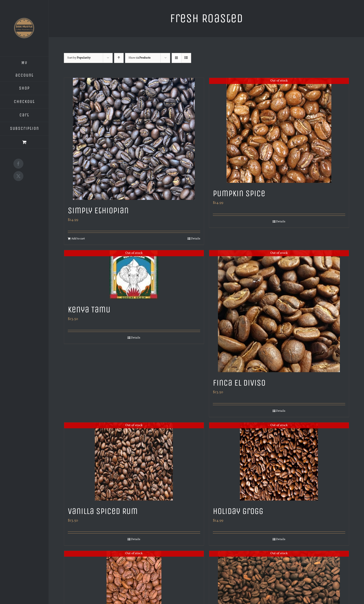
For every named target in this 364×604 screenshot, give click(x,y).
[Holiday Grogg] (279, 461)
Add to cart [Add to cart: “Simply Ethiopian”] (78, 239)
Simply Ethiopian (98, 210)
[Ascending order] (119, 58)
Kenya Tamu (89, 310)
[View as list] (186, 58)
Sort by (79, 58)
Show (139, 58)
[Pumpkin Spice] (279, 130)
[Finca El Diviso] (279, 311)
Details (196, 239)
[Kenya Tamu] (134, 275)
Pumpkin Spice (239, 193)
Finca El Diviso (239, 383)
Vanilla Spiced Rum (103, 511)
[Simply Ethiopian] (134, 139)
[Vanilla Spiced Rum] (134, 461)
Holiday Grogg (238, 511)
